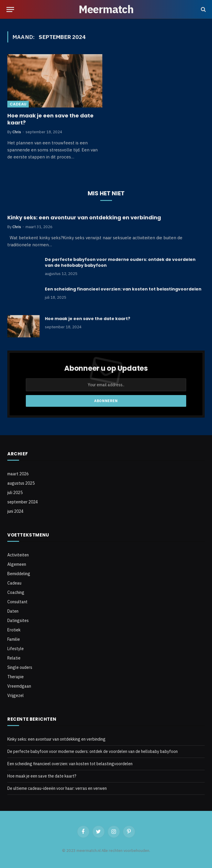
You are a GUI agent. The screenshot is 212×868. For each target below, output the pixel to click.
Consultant (17, 602)
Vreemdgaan (19, 686)
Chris (17, 132)
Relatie (14, 658)
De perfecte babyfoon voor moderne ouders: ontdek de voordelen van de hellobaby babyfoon (120, 262)
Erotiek (14, 630)
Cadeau (18, 104)
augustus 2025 (21, 483)
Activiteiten (18, 555)
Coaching (16, 592)
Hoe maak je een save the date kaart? (50, 119)
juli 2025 (15, 493)
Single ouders (20, 667)
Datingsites (18, 621)
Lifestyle (16, 649)
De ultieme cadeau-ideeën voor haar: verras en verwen (57, 788)
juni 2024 (15, 511)
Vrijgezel (16, 696)
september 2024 (23, 502)
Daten (13, 611)
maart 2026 (18, 474)
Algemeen (17, 564)
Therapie (16, 677)
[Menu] (10, 10)
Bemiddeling (19, 574)
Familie (14, 639)
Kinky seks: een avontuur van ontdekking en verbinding (84, 218)
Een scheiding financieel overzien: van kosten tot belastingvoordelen (123, 289)
